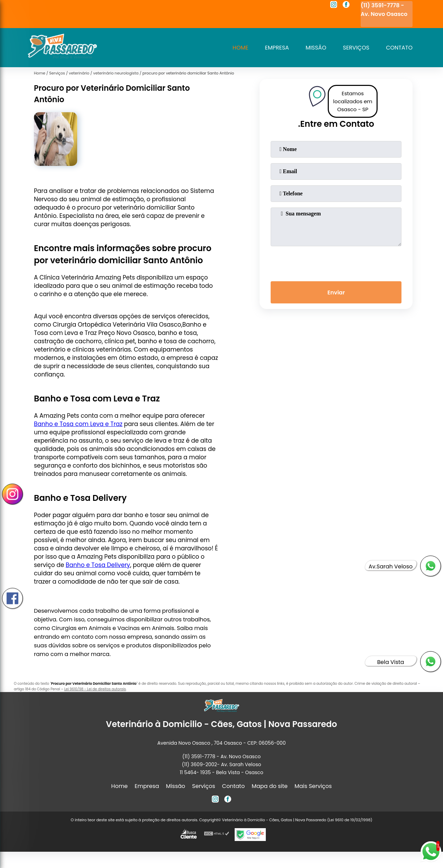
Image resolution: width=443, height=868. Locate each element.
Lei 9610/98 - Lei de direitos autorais (95, 689)
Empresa (277, 48)
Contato (399, 48)
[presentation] (336, 262)
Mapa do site (270, 786)
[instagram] (334, 6)
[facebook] (346, 6)
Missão (316, 48)
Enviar (336, 293)
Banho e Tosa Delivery (98, 565)
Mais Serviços (313, 786)
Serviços (356, 48)
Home (241, 48)
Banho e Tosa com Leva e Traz (78, 424)
